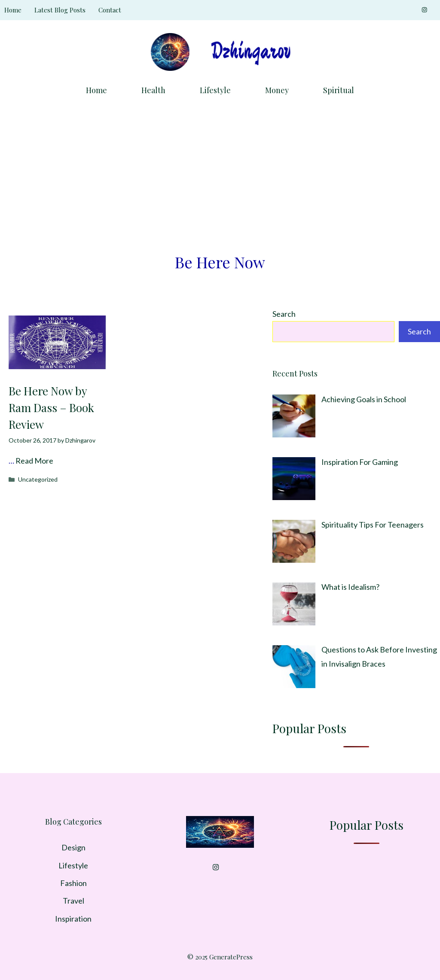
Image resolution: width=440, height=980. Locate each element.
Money (277, 90)
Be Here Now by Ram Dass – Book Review (51, 408)
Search (284, 314)
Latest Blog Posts (60, 10)
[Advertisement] (220, 170)
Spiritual (339, 90)
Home (13, 10)
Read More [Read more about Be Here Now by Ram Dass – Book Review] (34, 461)
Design (73, 847)
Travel (73, 901)
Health (153, 90)
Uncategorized (38, 479)
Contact (110, 10)
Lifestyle (215, 90)
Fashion (73, 883)
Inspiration (73, 919)
